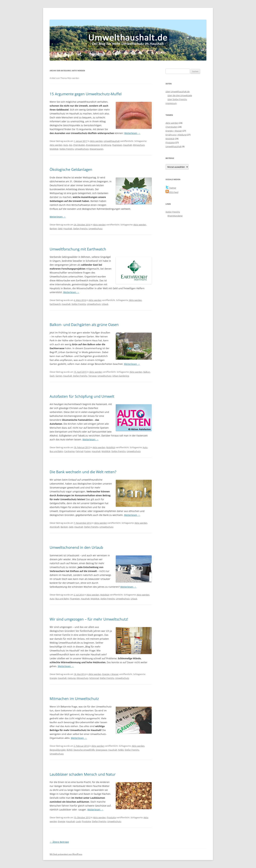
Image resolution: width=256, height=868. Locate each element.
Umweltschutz (82, 149)
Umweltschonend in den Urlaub (76, 547)
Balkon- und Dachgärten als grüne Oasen (84, 324)
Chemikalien (79, 145)
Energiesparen (93, 145)
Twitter (171, 188)
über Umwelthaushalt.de (178, 92)
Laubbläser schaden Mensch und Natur (83, 774)
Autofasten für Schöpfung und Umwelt (82, 396)
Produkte (111, 817)
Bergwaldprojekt (58, 750)
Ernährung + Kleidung (176, 135)
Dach (52, 376)
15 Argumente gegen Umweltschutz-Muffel (86, 94)
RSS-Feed (172, 192)
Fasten (88, 451)
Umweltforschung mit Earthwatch (78, 249)
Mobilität (54, 149)
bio (71, 145)
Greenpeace (101, 750)
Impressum (171, 103)
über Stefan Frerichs (177, 99)
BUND (70, 750)
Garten (59, 376)
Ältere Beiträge (59, 842)
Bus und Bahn (56, 451)
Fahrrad (79, 451)
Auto (66, 145)
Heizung (72, 678)
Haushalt (128, 145)
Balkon (147, 372)
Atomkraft (55, 527)
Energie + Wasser (110, 674)
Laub (78, 821)
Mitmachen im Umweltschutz (74, 698)
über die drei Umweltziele (180, 95)
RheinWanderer (175, 216)
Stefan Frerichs (67, 149)
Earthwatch (55, 304)
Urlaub (105, 304)
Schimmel (94, 678)
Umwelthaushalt (112, 141)
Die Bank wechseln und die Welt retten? (83, 472)
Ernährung (106, 145)
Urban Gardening (121, 376)
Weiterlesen (132, 133)
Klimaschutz (139, 145)
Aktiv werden (96, 141)
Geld (60, 229)
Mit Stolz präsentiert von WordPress (66, 854)
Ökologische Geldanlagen (71, 169)
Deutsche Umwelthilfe (84, 750)
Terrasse (92, 376)
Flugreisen (117, 145)
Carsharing (69, 451)
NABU (121, 750)
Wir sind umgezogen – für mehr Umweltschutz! (89, 619)
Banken (53, 229)
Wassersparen (96, 149)
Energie (53, 678)
